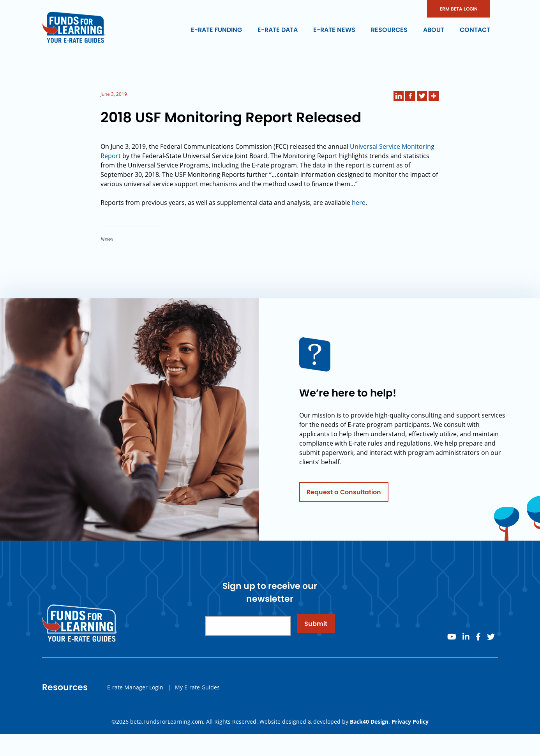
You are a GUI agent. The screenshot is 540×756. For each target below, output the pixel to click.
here (359, 203)
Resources (389, 30)
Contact (475, 30)
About (434, 30)
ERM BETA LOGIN (459, 9)
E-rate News (334, 30)
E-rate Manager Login (135, 689)
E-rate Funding (216, 30)
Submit (316, 626)
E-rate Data (278, 30)
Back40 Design (369, 722)
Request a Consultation (344, 494)
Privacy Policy (410, 722)
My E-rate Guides (197, 689)
